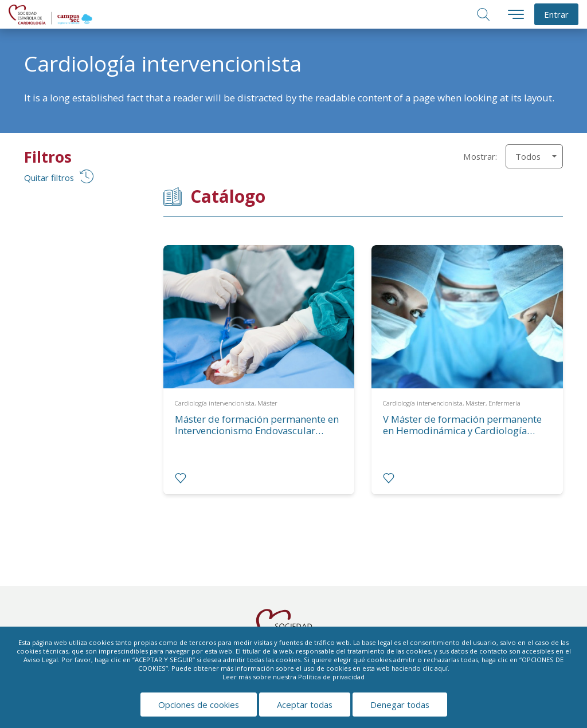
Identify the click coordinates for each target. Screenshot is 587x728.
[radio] (181, 478)
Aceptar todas (305, 705)
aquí (441, 668)
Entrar (556, 14)
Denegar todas (400, 705)
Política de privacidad (331, 677)
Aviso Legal (41, 660)
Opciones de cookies (199, 705)
